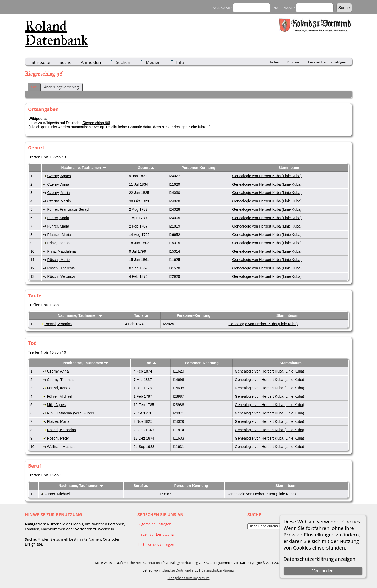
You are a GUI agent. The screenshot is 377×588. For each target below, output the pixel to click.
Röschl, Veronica (61, 276)
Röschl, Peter (58, 438)
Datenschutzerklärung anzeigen (320, 559)
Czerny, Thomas (60, 380)
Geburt (146, 168)
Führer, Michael (59, 396)
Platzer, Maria (58, 421)
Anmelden (91, 62)
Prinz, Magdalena (62, 251)
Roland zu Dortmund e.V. (179, 570)
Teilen (274, 62)
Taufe (141, 315)
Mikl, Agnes (56, 405)
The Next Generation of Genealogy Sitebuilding (164, 563)
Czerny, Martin (59, 201)
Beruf (140, 486)
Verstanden (323, 571)
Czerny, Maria (59, 193)
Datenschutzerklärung (218, 570)
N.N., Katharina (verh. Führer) (71, 413)
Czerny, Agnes (59, 176)
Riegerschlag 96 (96, 123)
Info (180, 62)
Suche (66, 62)
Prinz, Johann (59, 243)
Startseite (41, 62)
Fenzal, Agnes (59, 388)
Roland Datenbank (56, 33)
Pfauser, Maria (59, 235)
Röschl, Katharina (61, 430)
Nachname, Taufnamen (84, 168)
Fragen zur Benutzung (156, 534)
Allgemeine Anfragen (154, 524)
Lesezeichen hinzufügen (327, 62)
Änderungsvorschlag (61, 87)
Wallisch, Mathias (61, 447)
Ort (34, 87)
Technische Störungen (156, 544)
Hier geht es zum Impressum (189, 578)
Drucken (294, 62)
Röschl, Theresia (61, 268)
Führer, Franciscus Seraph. (70, 209)
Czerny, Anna (58, 184)
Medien (153, 62)
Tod (151, 363)
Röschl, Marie (59, 260)
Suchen (123, 62)
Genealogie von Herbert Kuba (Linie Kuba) (267, 176)
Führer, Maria (58, 218)
